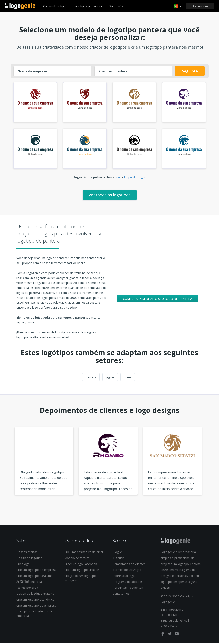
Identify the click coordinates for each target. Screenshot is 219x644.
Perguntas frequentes (128, 589)
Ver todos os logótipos (110, 196)
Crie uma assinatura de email (84, 553)
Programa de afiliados (128, 583)
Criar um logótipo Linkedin (82, 571)
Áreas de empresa (29, 583)
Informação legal (124, 577)
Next (212, 470)
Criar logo (23, 565)
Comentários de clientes (129, 565)
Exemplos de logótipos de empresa (34, 615)
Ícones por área (27, 589)
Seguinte (190, 71)
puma (128, 379)
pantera (91, 379)
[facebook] (163, 636)
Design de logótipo (29, 559)
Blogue (117, 553)
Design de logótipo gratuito (35, 595)
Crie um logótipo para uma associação (34, 579)
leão (119, 178)
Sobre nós (116, 6)
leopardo (130, 178)
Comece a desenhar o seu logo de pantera (158, 300)
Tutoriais (119, 559)
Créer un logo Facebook (81, 565)
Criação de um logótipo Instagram (80, 579)
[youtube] (177, 636)
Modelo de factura (77, 559)
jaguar (110, 379)
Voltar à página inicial (20, 6)
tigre (143, 178)
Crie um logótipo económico (35, 601)
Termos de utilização (127, 571)
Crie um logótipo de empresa (36, 571)
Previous (7, 470)
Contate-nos (121, 595)
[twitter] (170, 636)
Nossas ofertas (27, 553)
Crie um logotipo (54, 6)
